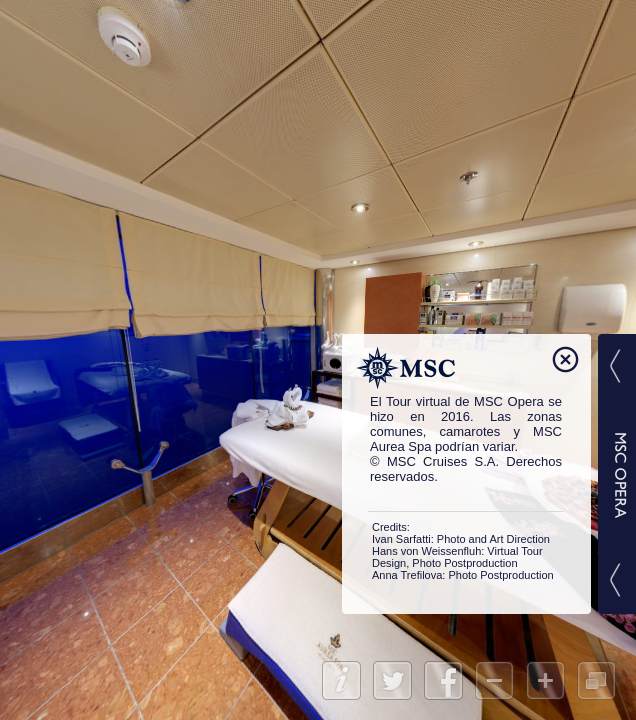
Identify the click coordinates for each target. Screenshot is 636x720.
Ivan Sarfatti (401, 539)
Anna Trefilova (407, 575)
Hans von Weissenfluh (426, 551)
